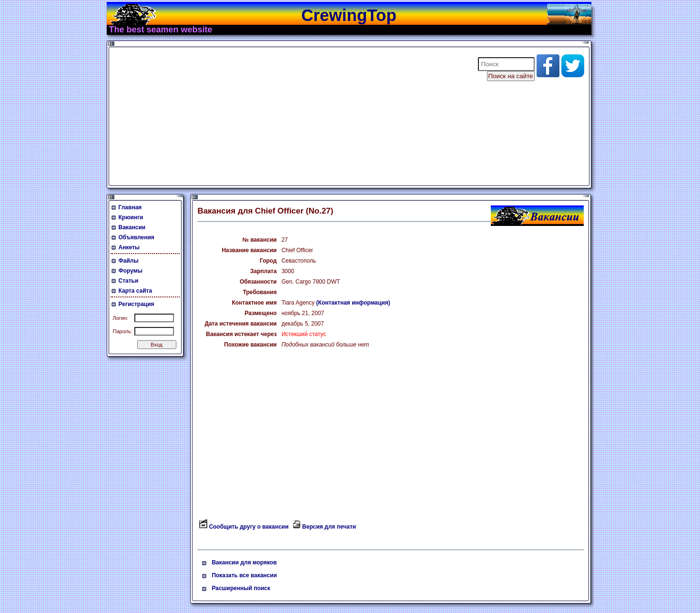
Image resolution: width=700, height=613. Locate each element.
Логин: (121, 318)
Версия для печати (329, 527)
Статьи (129, 281)
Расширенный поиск (241, 588)
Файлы (129, 261)
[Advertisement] (287, 116)
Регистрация (137, 304)
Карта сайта (136, 291)
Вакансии (132, 227)
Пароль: (123, 331)
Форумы (131, 271)
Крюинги (131, 217)
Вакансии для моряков (244, 562)
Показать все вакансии (244, 575)
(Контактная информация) (353, 303)
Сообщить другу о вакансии (249, 527)
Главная (130, 207)
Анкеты (129, 247)
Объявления (137, 237)
